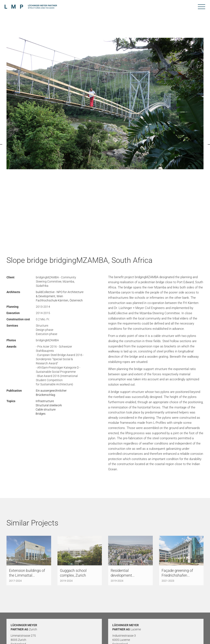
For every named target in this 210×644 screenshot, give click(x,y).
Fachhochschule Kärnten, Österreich (59, 300)
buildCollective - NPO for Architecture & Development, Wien (60, 294)
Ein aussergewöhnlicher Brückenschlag (51, 393)
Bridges (41, 414)
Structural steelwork (49, 405)
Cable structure (46, 409)
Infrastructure (45, 401)
